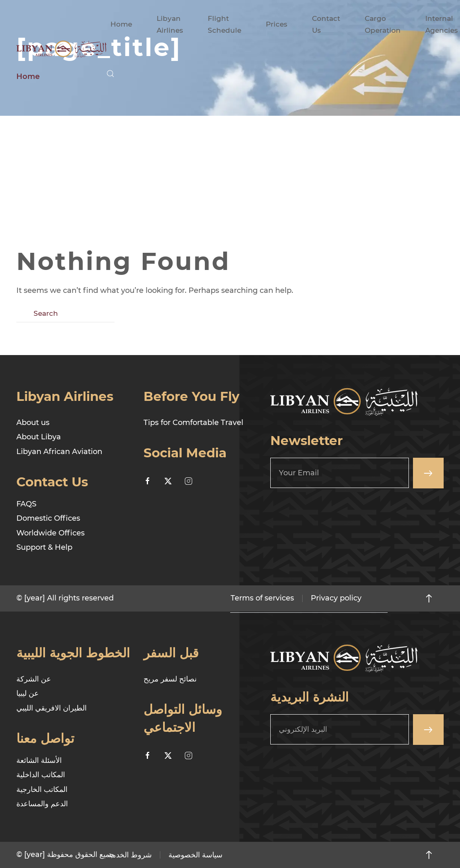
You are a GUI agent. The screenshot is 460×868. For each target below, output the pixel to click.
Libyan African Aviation (59, 452)
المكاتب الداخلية (41, 775)
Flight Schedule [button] (224, 24)
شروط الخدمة (130, 855)
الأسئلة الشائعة (39, 760)
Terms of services (262, 598)
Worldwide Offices (50, 533)
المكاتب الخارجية (42, 789)
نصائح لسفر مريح (170, 679)
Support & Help (44, 547)
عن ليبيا (28, 693)
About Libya (39, 437)
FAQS (26, 504)
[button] (110, 74)
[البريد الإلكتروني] (340, 729)
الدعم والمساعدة (42, 804)
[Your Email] (340, 473)
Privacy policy (336, 598)
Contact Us (326, 24)
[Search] (65, 314)
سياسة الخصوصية (195, 855)
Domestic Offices (48, 518)
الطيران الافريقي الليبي (52, 708)
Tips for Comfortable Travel (193, 423)
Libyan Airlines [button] (170, 24)
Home (121, 24)
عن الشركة (34, 679)
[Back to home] (61, 49)
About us (33, 423)
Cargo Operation (383, 24)
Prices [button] (277, 24)
